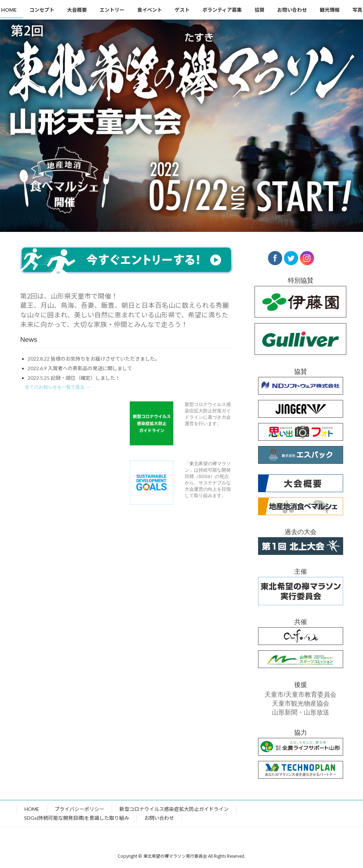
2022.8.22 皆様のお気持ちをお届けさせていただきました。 (94, 359)
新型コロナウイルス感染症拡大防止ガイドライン (174, 809)
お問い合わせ (159, 818)
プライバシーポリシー (79, 809)
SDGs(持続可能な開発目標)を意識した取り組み (77, 818)
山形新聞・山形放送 (300, 712)
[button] (58, 387)
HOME (32, 809)
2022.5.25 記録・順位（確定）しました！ (74, 378)
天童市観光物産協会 (300, 703)
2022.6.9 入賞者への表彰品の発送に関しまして (80, 368)
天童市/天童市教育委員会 (300, 695)
